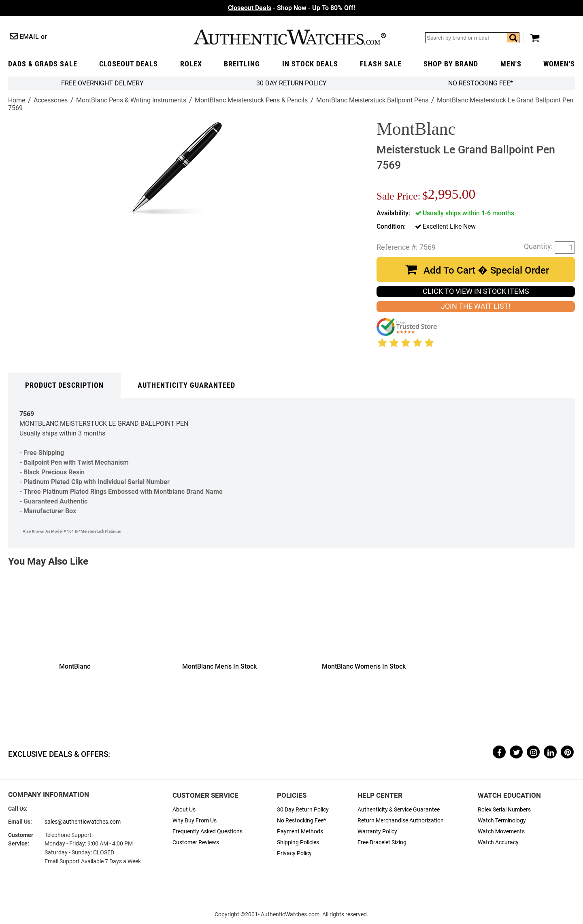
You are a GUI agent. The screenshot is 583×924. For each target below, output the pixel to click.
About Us (184, 810)
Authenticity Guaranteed (186, 385)
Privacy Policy (294, 853)
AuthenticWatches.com (289, 37)
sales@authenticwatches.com (83, 822)
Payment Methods (300, 832)
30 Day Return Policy (303, 810)
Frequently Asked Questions (207, 832)
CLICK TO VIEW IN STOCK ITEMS (476, 291)
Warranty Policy (377, 832)
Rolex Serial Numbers (504, 810)
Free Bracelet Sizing (382, 842)
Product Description (64, 385)
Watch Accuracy (498, 842)
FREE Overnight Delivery (102, 83)
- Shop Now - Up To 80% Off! (291, 8)
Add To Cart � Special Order (486, 270)
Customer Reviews (196, 842)
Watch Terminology (502, 821)
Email (29, 37)
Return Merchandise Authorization (401, 821)
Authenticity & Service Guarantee (399, 810)
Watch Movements (501, 832)
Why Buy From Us (195, 821)
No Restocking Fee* (481, 83)
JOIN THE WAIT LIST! (476, 306)
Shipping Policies (298, 842)
